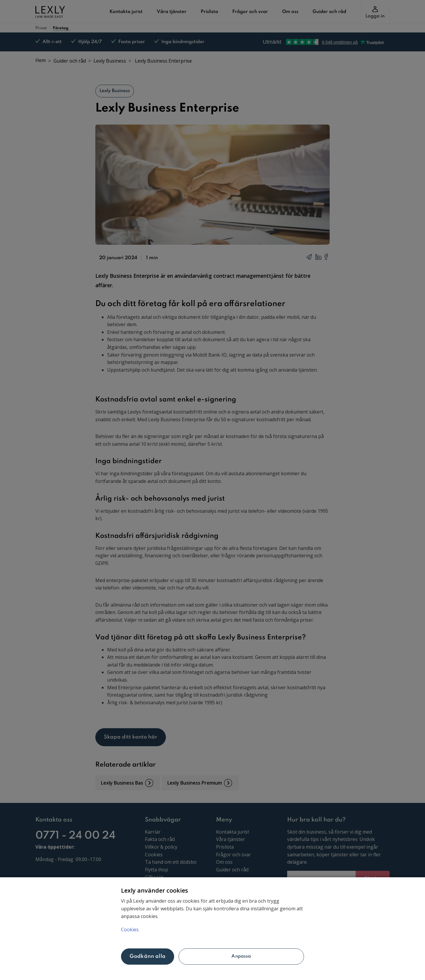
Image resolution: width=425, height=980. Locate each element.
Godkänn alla (148, 956)
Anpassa (241, 956)
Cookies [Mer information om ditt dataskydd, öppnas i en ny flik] (130, 930)
